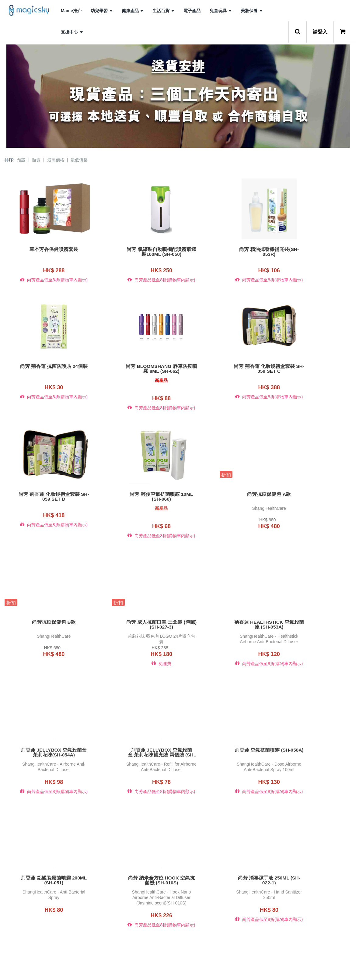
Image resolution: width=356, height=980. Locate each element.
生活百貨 (163, 11)
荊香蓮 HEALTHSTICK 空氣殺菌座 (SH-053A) (311, 492)
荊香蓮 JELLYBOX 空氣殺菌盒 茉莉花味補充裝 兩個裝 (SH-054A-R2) (134, 617)
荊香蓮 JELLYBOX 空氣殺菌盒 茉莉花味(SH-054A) (44, 617)
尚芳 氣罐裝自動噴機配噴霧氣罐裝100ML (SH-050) (134, 252)
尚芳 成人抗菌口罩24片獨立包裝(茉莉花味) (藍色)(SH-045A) (312, 874)
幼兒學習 (102, 11)
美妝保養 (252, 11)
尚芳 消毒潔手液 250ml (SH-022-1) (134, 743)
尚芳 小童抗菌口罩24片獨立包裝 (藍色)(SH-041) (134, 874)
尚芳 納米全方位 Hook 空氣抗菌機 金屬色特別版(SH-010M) (311, 743)
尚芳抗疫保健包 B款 (134, 489)
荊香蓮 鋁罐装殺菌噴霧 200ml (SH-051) (311, 617)
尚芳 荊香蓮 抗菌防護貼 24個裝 (311, 249)
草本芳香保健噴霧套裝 (44, 249)
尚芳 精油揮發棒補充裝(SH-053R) (223, 252)
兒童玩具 (221, 11)
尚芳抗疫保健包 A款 (44, 489)
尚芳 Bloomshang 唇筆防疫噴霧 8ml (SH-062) (44, 366)
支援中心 (72, 32)
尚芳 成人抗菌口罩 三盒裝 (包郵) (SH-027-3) (222, 492)
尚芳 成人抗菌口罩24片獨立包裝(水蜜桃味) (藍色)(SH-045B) (222, 874)
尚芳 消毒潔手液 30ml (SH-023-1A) (223, 743)
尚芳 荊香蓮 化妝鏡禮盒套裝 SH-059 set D (223, 366)
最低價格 (79, 160)
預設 (21, 160)
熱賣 (36, 160)
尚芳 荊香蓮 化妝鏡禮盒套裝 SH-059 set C (133, 366)
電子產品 (192, 11)
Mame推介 (71, 11)
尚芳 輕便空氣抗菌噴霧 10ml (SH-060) (312, 366)
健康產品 (133, 11)
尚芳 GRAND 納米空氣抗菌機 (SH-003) (44, 874)
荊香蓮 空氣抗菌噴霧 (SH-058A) (223, 615)
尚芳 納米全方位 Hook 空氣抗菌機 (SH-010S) (45, 743)
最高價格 (56, 160)
